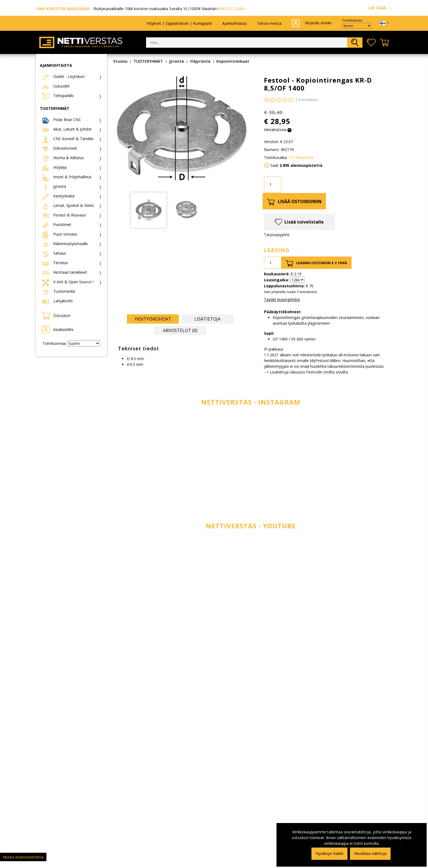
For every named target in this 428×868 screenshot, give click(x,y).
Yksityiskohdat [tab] (153, 319)
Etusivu (121, 61)
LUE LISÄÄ (380, 8)
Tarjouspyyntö (277, 235)
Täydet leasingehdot (282, 299)
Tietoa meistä (269, 23)
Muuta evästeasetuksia (23, 857)
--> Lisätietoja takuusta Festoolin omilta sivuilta (306, 372)
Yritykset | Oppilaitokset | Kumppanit (179, 23)
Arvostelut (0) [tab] (180, 330)
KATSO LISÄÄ (232, 9)
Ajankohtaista (234, 23)
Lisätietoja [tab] (207, 319)
